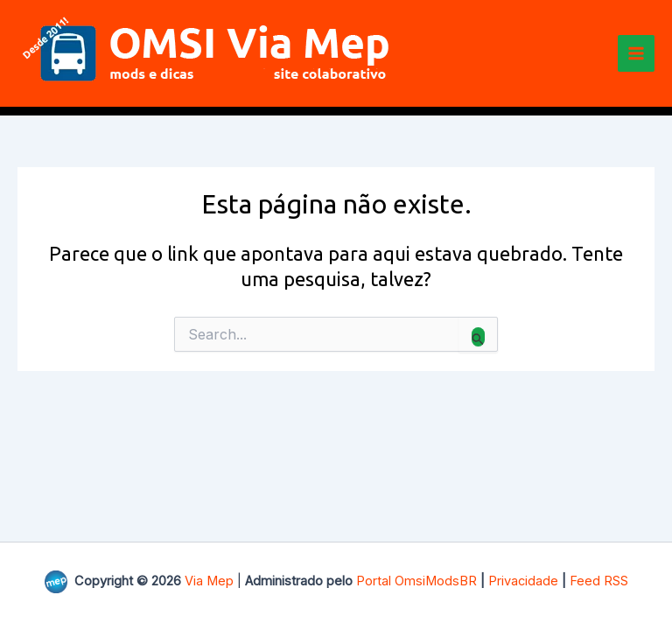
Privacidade (523, 581)
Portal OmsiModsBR (416, 581)
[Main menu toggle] (636, 53)
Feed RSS (599, 581)
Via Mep (209, 581)
